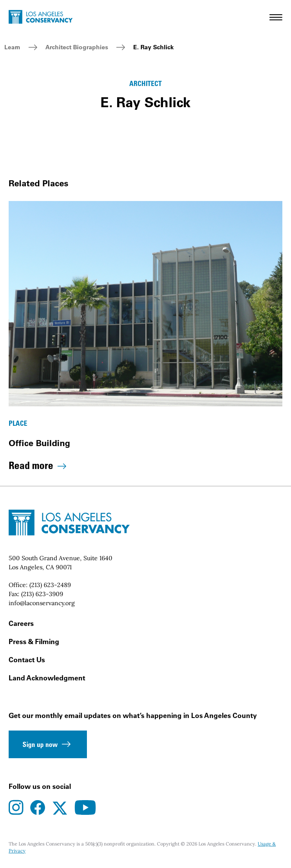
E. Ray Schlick (153, 47)
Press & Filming (34, 641)
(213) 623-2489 (50, 585)
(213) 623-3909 (42, 594)
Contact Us (27, 660)
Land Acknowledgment (47, 678)
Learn (12, 47)
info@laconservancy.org (42, 603)
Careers (21, 623)
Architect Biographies (77, 47)
